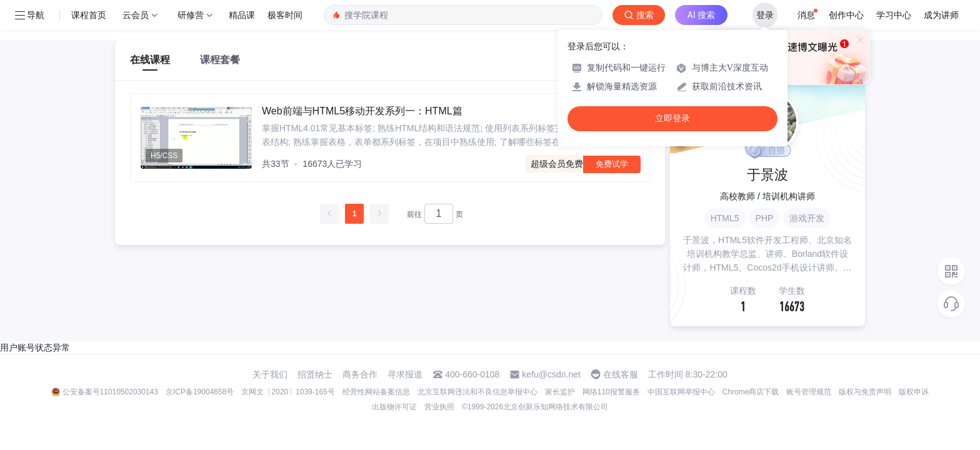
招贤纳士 (315, 374)
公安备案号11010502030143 (110, 392)
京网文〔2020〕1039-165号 (288, 392)
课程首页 (89, 15)
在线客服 (621, 374)
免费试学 (612, 164)
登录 (765, 15)
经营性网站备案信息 (376, 392)
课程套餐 (220, 60)
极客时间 (285, 15)
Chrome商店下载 (751, 392)
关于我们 (270, 374)
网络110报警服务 (611, 392)
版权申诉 (914, 392)
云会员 (136, 15)
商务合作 (360, 374)
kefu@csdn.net (551, 374)
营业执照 (439, 407)
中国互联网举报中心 (681, 392)
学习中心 (894, 15)
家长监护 (560, 392)
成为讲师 (941, 15)
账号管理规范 (809, 392)
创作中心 (846, 15)
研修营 (191, 15)
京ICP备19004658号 (200, 392)
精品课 (242, 15)
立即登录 (672, 118)
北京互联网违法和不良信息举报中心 (477, 392)
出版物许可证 (394, 407)
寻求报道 (405, 374)
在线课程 (150, 60)
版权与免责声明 (865, 392)
